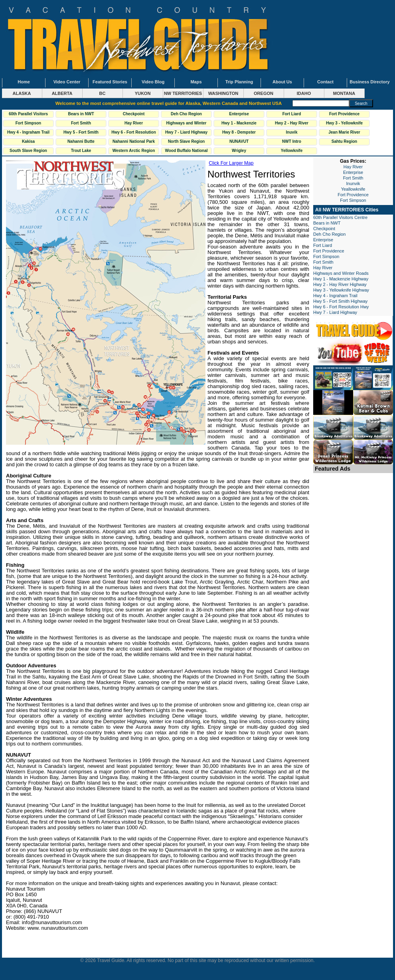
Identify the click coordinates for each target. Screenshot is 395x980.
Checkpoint (134, 114)
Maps (196, 82)
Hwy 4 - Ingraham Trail (28, 132)
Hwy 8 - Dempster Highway (239, 133)
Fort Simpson (28, 123)
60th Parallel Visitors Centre (28, 115)
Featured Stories (110, 82)
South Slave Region (28, 151)
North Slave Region (186, 141)
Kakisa (28, 141)
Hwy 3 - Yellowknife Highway (344, 124)
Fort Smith (81, 123)
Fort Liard (292, 114)
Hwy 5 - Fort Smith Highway (81, 133)
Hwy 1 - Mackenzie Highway (239, 124)
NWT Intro (292, 141)
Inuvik (292, 132)
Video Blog (153, 82)
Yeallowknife (353, 189)
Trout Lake (81, 151)
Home (24, 82)
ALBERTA (62, 93)
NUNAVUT (239, 141)
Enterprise (239, 114)
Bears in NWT (81, 114)
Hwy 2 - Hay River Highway (292, 124)
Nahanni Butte (81, 141)
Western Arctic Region (134, 151)
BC (103, 93)
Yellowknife (292, 151)
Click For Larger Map (231, 163)
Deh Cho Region (186, 114)
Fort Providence (344, 114)
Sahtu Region (344, 141)
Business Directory (369, 82)
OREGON (264, 93)
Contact (325, 82)
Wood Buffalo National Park (186, 152)
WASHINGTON (223, 93)
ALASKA (22, 93)
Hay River (134, 123)
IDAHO (304, 93)
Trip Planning (239, 82)
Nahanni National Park (134, 141)
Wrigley (239, 151)
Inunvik (353, 183)
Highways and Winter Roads (186, 124)
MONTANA (344, 93)
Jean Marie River (344, 132)
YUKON (143, 93)
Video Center (67, 82)
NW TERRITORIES (183, 93)
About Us (282, 82)
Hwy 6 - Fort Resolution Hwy (134, 133)
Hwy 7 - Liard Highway (186, 132)
